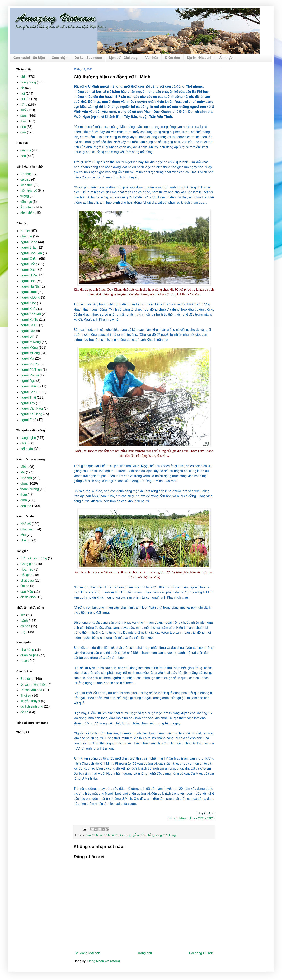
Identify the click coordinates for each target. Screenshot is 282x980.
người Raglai (30, 375)
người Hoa (28, 281)
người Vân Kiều (32, 409)
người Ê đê (28, 420)
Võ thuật (26, 174)
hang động (28, 82)
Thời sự (26, 695)
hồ (22, 88)
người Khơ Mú (31, 314)
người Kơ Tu (29, 320)
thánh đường (30, 489)
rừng (24, 105)
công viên (27, 529)
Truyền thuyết (30, 701)
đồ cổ (24, 712)
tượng (25, 196)
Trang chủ (145, 953)
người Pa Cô (30, 364)
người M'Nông (31, 342)
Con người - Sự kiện (29, 58)
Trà (23, 615)
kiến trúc (27, 185)
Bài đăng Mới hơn (87, 953)
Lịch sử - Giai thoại (124, 58)
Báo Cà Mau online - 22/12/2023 (191, 818)
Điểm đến (173, 58)
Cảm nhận (60, 58)
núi (23, 93)
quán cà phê (29, 655)
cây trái (26, 150)
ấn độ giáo (28, 597)
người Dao (28, 270)
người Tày (28, 403)
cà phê (25, 626)
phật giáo (27, 580)
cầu (23, 535)
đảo (23, 132)
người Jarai (29, 292)
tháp (24, 495)
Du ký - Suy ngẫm (88, 58)
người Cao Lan (31, 253)
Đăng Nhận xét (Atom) (104, 961)
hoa (23, 156)
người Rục (28, 381)
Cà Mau (109, 835)
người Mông (29, 347)
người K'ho (28, 303)
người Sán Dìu (31, 392)
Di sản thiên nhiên (34, 684)
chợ (23, 443)
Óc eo (25, 586)
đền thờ (26, 506)
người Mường (30, 353)
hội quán (27, 449)
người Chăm (29, 259)
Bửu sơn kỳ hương (34, 558)
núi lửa (25, 99)
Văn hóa (152, 58)
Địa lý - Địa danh (200, 58)
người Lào (28, 331)
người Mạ (27, 359)
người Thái (28, 398)
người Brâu (28, 248)
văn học (26, 202)
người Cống (29, 264)
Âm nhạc (27, 207)
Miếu (24, 467)
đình (24, 500)
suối (23, 110)
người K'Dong (30, 297)
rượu (24, 632)
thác (23, 121)
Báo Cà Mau (94, 835)
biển (23, 77)
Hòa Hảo (27, 569)
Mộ (23, 472)
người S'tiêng (30, 386)
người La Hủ (29, 325)
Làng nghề (28, 438)
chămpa (26, 236)
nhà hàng (27, 650)
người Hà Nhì (30, 286)
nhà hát (26, 540)
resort (25, 661)
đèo (23, 127)
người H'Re (29, 275)
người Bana (29, 242)
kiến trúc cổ (29, 191)
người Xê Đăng (31, 414)
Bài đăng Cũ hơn (201, 953)
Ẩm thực (226, 58)
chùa (24, 484)
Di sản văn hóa (31, 690)
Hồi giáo (26, 575)
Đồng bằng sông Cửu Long (158, 835)
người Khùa (29, 309)
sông (24, 116)
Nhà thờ (26, 478)
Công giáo (28, 564)
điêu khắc (27, 213)
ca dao (25, 180)
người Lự (27, 336)
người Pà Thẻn (31, 370)
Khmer (25, 231)
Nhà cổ (26, 524)
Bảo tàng (27, 679)
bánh (24, 621)
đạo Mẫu (27, 592)
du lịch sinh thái (32, 706)
